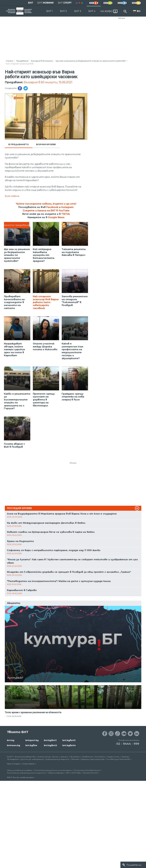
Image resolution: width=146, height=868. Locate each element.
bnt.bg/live (31, 745)
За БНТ (10, 757)
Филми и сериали (60, 757)
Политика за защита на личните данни (53, 770)
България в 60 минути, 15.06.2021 (48, 82)
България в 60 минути (42, 61)
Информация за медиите (58, 759)
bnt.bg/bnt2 (50, 745)
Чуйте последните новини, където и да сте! (46, 204)
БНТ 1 (49, 11)
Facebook (52, 207)
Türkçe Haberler (28, 764)
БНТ (31, 3)
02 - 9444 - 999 (128, 744)
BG (139, 11)
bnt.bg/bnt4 (69, 745)
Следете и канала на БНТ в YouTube (46, 211)
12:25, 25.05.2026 (14, 716)
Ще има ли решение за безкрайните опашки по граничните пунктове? (91, 61)
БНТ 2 (63, 11)
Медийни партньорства (93, 759)
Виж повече (12, 196)
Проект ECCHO (90, 773)
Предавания (22, 61)
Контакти (100, 757)
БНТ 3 (78, 11)
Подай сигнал (113, 757)
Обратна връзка (56, 773)
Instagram (67, 207)
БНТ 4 (92, 11)
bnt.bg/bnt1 (50, 740)
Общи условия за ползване (20, 770)
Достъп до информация (32, 759)
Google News (56, 217)
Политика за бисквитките (87, 770)
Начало (10, 61)
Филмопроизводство (25, 757)
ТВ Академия (13, 759)
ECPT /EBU (76, 773)
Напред (125, 757)
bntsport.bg (32, 740)
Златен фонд (44, 757)
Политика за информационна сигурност (26, 773)
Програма (75, 757)
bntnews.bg (14, 745)
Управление (87, 757)
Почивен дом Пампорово (118, 759)
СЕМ (68, 773)
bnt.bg (11, 740)
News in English (13, 764)
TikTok (66, 214)
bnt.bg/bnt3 (69, 740)
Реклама (121, 18)
